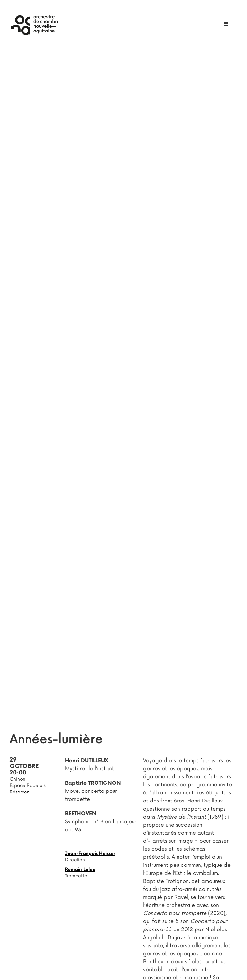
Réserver (19, 792)
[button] (226, 24)
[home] (35, 25)
